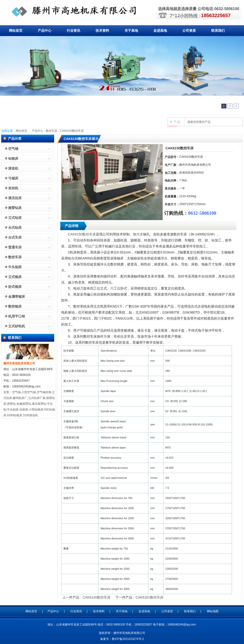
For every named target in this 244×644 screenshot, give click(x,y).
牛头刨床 (15, 267)
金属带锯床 (17, 297)
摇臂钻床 (15, 208)
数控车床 (52, 131)
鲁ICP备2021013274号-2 (128, 639)
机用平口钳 (17, 316)
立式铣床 (15, 277)
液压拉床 (15, 198)
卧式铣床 (15, 287)
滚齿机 (13, 168)
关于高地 (131, 31)
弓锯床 (13, 178)
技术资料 (102, 31)
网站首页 (16, 31)
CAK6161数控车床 (150, 597)
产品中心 (45, 31)
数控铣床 (15, 306)
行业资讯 (73, 31)
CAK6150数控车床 (72, 131)
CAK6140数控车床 (97, 597)
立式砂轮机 (17, 326)
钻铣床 (13, 158)
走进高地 (160, 31)
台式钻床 (15, 227)
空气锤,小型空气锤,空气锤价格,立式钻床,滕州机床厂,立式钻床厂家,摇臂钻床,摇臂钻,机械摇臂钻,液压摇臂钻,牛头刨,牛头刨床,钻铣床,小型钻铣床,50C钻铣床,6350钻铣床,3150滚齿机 (29, 404)
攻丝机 (13, 188)
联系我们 (218, 31)
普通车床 (15, 247)
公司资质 (189, 31)
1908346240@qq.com (182, 625)
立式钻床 (15, 218)
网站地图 (213, 611)
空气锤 (13, 149)
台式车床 (15, 237)
